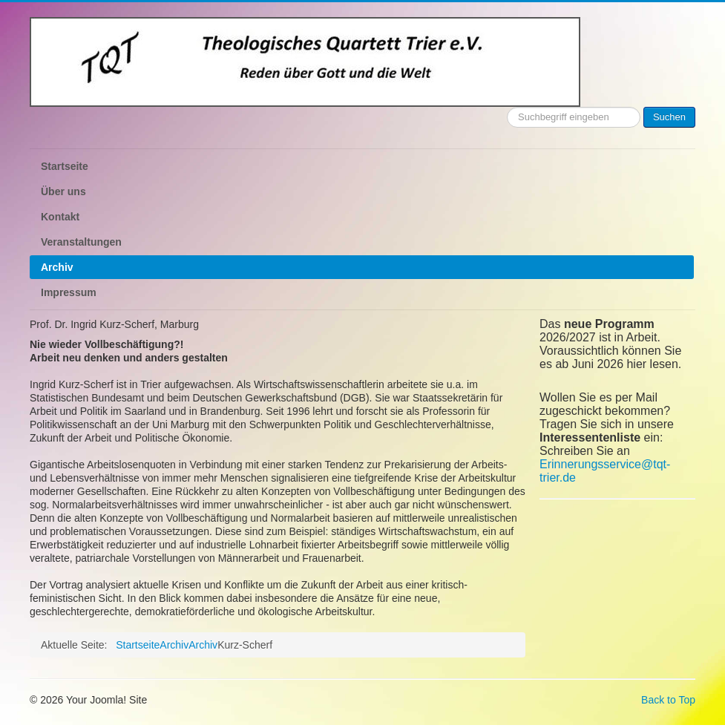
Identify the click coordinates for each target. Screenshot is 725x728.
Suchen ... (507, 107)
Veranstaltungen (81, 242)
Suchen (669, 117)
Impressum (69, 292)
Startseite (65, 166)
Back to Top (668, 700)
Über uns (63, 191)
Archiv (57, 267)
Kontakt (60, 217)
